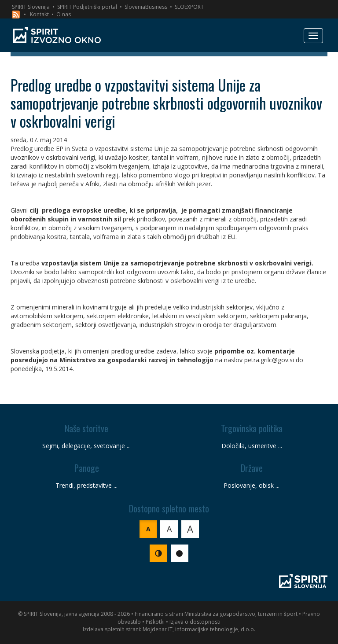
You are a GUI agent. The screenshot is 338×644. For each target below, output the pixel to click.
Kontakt (39, 14)
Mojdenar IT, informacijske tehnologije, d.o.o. (199, 629)
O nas (64, 14)
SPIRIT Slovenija (31, 7)
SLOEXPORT (189, 7)
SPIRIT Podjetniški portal (87, 7)
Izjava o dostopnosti (195, 622)
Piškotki (155, 622)
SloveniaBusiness (146, 7)
